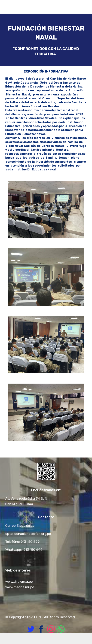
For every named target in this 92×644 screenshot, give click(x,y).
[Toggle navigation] (86, 6)
